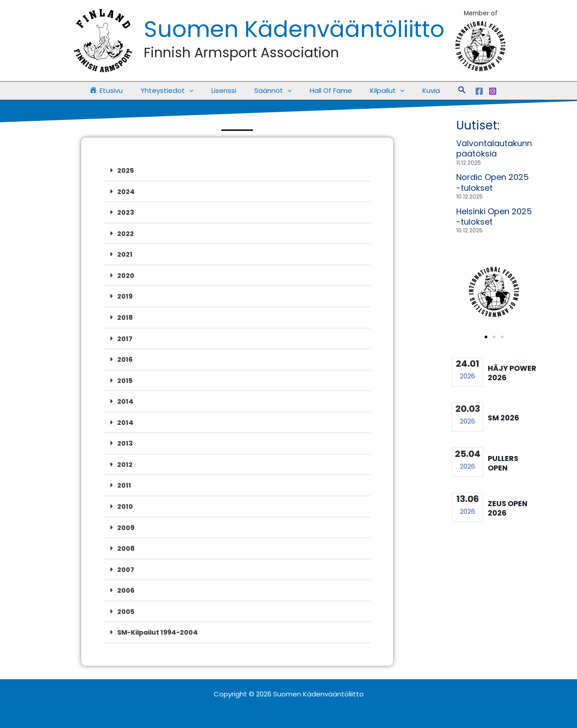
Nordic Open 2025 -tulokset (492, 182)
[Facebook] (463, 91)
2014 (125, 399)
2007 (126, 564)
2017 (125, 336)
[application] (198, 91)
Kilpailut (378, 91)
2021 (125, 253)
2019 (125, 295)
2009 (126, 523)
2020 (126, 274)
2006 (126, 585)
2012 (125, 461)
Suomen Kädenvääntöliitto (294, 29)
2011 (124, 481)
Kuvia (418, 90)
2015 (125, 378)
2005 (126, 606)
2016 (125, 357)
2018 (125, 316)
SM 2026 (504, 418)
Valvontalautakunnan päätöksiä (499, 148)
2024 (126, 191)
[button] (446, 91)
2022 (126, 233)
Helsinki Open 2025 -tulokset (494, 217)
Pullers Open (503, 463)
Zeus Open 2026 (508, 508)
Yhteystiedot (176, 91)
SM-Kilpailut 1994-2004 (160, 627)
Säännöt (273, 91)
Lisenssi (228, 90)
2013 (125, 440)
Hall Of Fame (326, 90)
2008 (126, 544)
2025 (126, 170)
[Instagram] (477, 91)
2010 (125, 502)
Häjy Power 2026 (512, 373)
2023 (126, 212)
